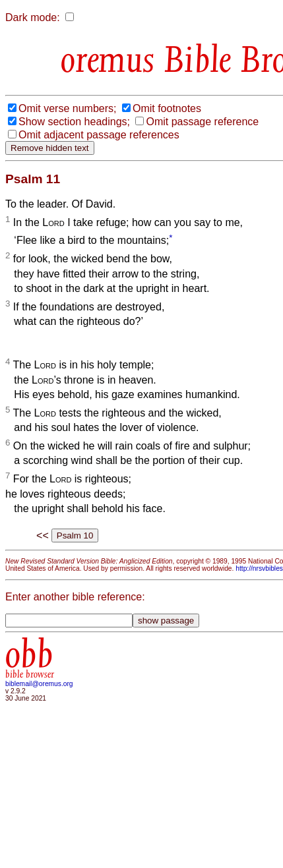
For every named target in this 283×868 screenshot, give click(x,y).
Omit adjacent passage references (99, 135)
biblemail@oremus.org (39, 684)
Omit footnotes (167, 108)
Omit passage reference (202, 122)
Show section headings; (74, 122)
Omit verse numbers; (67, 108)
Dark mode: (33, 17)
